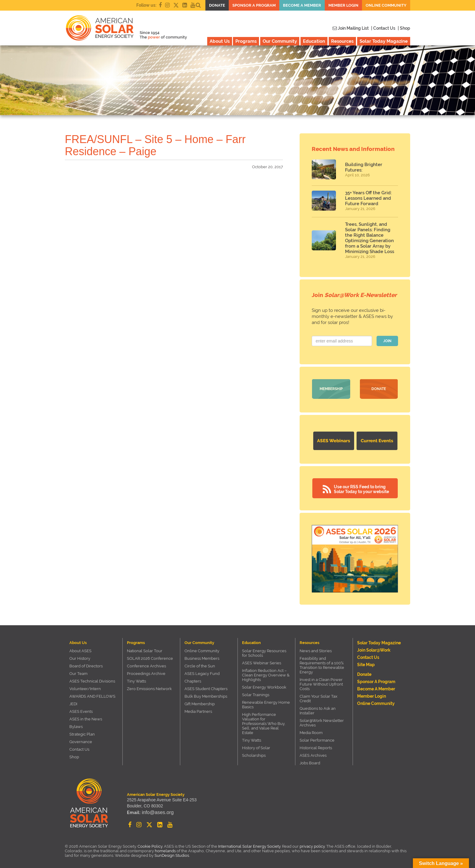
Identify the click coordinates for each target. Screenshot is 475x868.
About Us (220, 41)
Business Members (202, 657)
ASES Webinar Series (262, 661)
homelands (165, 849)
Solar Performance (317, 739)
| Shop (404, 28)
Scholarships (254, 754)
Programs (246, 41)
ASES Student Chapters (206, 687)
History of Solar (256, 746)
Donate (217, 5)
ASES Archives (313, 754)
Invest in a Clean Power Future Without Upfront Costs (321, 683)
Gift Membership (200, 702)
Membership (331, 389)
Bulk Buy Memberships (206, 695)
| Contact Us (383, 28)
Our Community (280, 41)
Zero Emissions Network (149, 687)
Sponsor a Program (254, 5)
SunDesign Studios (172, 854)
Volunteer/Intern (85, 687)
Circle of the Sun (200, 664)
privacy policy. (313, 845)
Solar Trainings (256, 693)
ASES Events (81, 710)
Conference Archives (146, 664)
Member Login (343, 5)
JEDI (73, 702)
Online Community (386, 5)
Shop (74, 755)
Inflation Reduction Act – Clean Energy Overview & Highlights (266, 674)
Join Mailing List (351, 28)
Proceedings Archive (146, 672)
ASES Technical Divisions (92, 680)
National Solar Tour (145, 649)
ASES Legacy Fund (202, 672)
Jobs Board (310, 761)
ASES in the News (86, 718)
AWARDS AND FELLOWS (92, 695)
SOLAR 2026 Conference (150, 657)
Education (314, 41)
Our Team (78, 672)
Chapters (193, 680)
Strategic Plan (82, 733)
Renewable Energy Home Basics (266, 703)
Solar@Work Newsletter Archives (322, 721)
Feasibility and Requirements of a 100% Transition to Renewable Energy (322, 664)
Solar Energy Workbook (264, 686)
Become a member (302, 5)
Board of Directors (86, 664)
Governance (81, 740)
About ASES (80, 649)
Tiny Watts (136, 680)
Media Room (311, 731)
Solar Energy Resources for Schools (264, 652)
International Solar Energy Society (249, 845)
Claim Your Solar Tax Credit (319, 697)
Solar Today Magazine (384, 41)
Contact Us (79, 748)
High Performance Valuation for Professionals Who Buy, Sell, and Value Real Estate (264, 722)
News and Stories (316, 649)
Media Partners (198, 710)
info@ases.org (155, 812)
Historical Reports (316, 746)
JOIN (387, 341)
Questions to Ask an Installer (318, 709)
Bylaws (76, 725)
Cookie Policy (150, 845)
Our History (80, 657)
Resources (342, 41)
